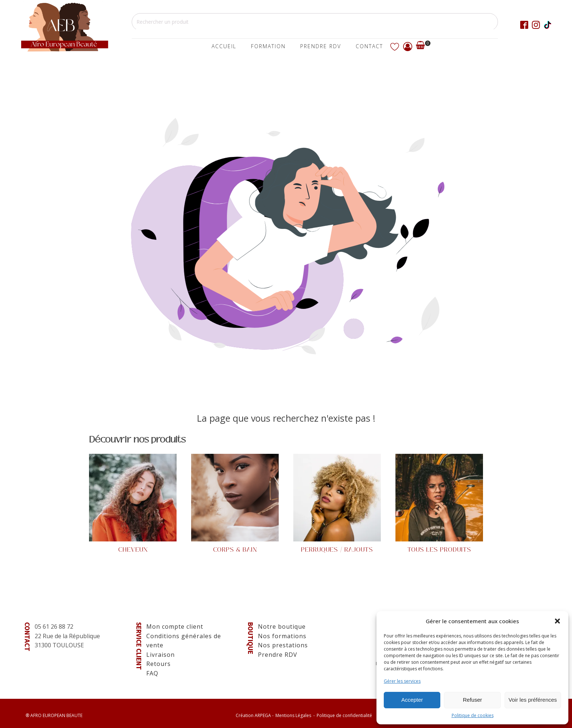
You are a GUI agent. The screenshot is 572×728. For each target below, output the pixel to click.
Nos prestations (283, 645)
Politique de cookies (473, 715)
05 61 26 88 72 (54, 627)
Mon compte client (175, 627)
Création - (255, 715)
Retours (159, 664)
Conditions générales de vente (184, 641)
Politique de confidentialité (344, 715)
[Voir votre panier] (420, 47)
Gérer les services (402, 681)
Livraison (161, 655)
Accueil (224, 46)
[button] (557, 621)
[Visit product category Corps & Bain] (235, 504)
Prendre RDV (278, 655)
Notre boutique (282, 627)
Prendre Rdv (321, 46)
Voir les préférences (533, 700)
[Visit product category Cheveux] (133, 504)
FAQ (152, 673)
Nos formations (282, 636)
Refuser (473, 700)
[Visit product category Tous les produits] (439, 504)
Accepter (412, 700)
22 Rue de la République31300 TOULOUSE (67, 641)
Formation (268, 46)
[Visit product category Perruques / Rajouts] (337, 504)
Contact (369, 46)
